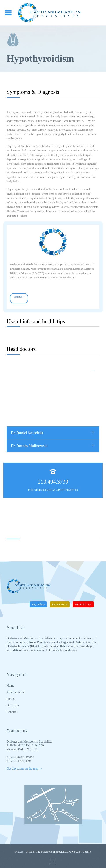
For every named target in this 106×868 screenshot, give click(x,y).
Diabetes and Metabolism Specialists (47, 852)
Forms (11, 699)
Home (10, 686)
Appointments (15, 692)
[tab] (53, 371)
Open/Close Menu (9, 13)
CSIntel (87, 852)
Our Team (13, 705)
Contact (11, 712)
